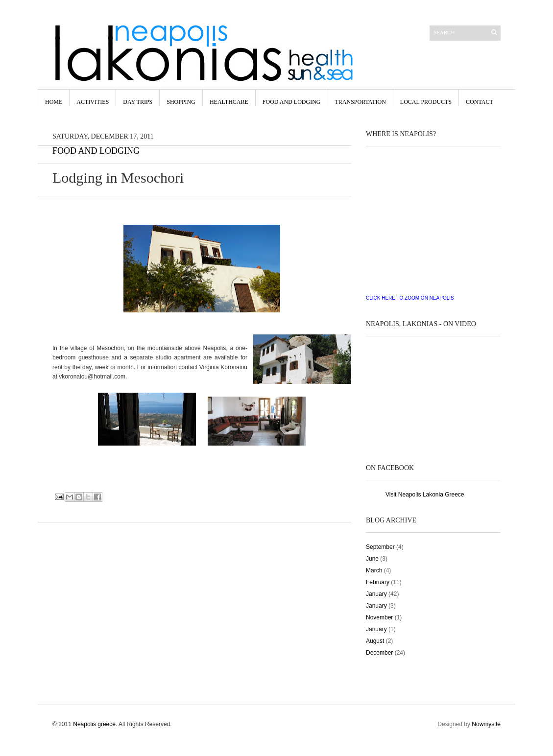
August (375, 641)
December (379, 653)
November (379, 617)
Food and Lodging (96, 151)
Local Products (426, 102)
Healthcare (229, 102)
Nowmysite (486, 724)
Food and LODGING (292, 102)
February (378, 582)
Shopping (181, 102)
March (374, 570)
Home (54, 102)
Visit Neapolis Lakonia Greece (425, 495)
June (372, 559)
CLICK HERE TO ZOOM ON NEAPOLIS (410, 298)
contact (480, 102)
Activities (93, 102)
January (376, 594)
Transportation (361, 102)
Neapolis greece (94, 724)
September (380, 547)
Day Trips (138, 102)
